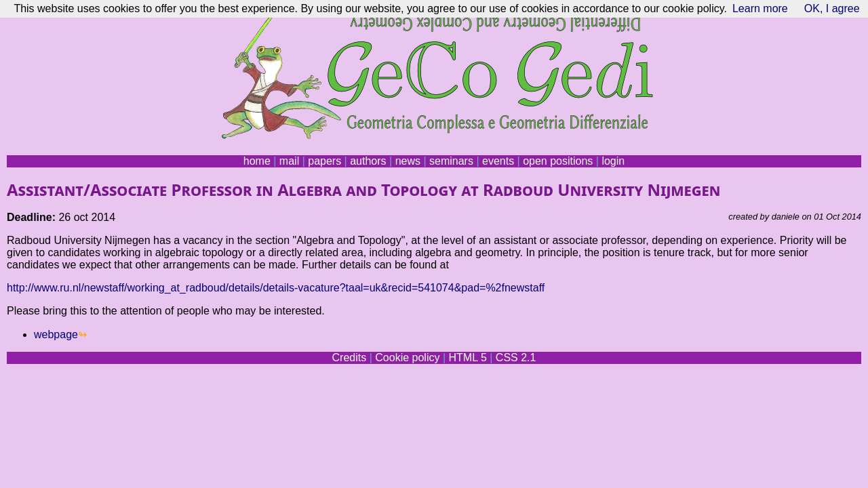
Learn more (760, 8)
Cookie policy (407, 358)
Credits (350, 358)
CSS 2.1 (516, 358)
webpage (56, 334)
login (613, 161)
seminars (451, 161)
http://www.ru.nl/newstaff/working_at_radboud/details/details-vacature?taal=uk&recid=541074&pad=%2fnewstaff (276, 288)
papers (324, 161)
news (408, 161)
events (498, 161)
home (257, 161)
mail (289, 161)
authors (368, 161)
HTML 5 (467, 358)
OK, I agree (832, 8)
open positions (558, 161)
